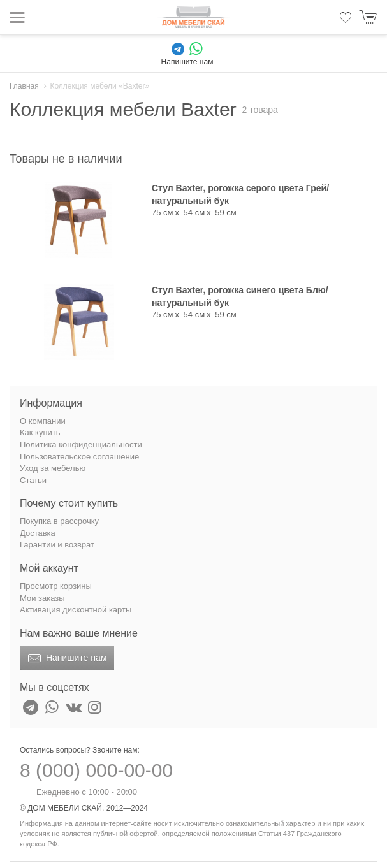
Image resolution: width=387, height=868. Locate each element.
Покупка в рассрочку (59, 521)
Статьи (33, 480)
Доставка (38, 533)
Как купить (40, 432)
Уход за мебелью (53, 468)
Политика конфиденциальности (81, 445)
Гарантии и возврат (57, 545)
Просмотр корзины (56, 586)
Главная (24, 86)
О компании (43, 421)
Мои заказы (42, 598)
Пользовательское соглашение (79, 457)
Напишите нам (66, 658)
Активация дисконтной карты (76, 610)
